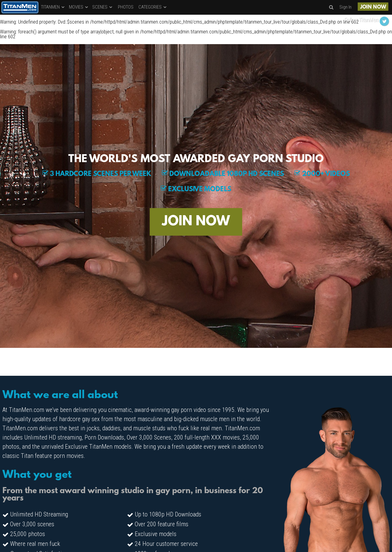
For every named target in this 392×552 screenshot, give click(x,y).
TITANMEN (53, 7)
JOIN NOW (373, 7)
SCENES (103, 7)
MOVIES (79, 7)
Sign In (345, 7)
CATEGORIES (153, 7)
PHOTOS (126, 7)
